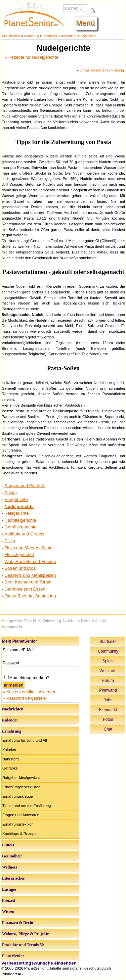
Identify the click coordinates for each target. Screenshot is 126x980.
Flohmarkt (108, 710)
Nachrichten (13, 709)
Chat (108, 729)
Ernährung (32, 36)
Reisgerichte (16, 513)
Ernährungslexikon (18, 824)
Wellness (10, 867)
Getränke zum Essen (25, 589)
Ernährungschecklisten (21, 787)
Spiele (108, 661)
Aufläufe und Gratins (24, 534)
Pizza (10, 541)
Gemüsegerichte (20, 527)
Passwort (11, 663)
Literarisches (13, 878)
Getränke (10, 768)
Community (108, 651)
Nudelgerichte (86, 36)
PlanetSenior (11, 36)
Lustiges (9, 889)
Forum (108, 681)
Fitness (8, 845)
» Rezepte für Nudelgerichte (31, 57)
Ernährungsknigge (18, 796)
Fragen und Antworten (21, 815)
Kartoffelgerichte (20, 520)
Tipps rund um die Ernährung (27, 806)
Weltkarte (108, 671)
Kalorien (9, 750)
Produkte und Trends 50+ (24, 945)
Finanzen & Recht (18, 923)
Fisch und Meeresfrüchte (28, 548)
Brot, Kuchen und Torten (28, 582)
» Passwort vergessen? (25, 698)
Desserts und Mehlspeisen (30, 575)
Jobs (108, 700)
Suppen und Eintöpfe (25, 486)
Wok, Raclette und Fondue (30, 562)
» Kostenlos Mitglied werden (30, 692)
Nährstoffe (11, 759)
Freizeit (9, 900)
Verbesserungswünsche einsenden (39, 963)
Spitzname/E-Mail (18, 650)
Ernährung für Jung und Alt (25, 740)
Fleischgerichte (19, 554)
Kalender (10, 720)
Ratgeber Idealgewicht (21, 778)
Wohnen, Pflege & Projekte (26, 934)
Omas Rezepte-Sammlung (102, 70)
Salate (11, 493)
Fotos (108, 719)
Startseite (108, 642)
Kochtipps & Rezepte (58, 36)
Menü (85, 23)
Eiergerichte (16, 499)
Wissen (8, 912)
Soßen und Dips (20, 568)
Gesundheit (12, 856)
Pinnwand (108, 690)
